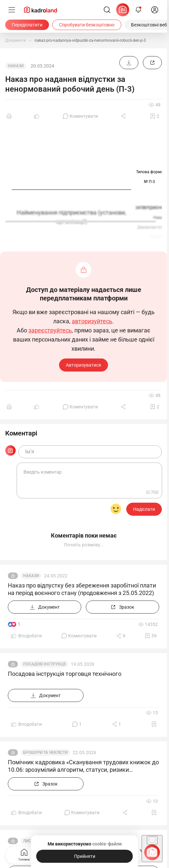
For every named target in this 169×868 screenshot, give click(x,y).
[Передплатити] (27, 25)
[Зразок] (152, 63)
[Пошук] (107, 10)
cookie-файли (107, 844)
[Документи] (15, 40)
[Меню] (12, 10)
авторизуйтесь (92, 321)
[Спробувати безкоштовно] (87, 25)
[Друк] (9, 116)
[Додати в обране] (155, 116)
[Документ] (129, 63)
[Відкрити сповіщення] (138, 10)
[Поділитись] (124, 116)
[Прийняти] (84, 856)
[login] (155, 10)
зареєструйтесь (50, 330)
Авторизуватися (84, 365)
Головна (24, 854)
